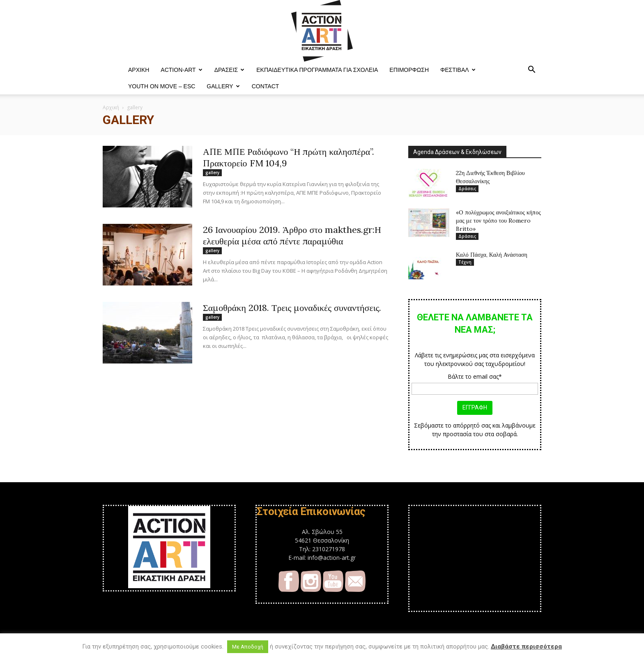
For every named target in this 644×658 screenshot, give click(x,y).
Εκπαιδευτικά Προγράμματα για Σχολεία (317, 70)
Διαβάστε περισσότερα (526, 646)
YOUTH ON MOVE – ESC (162, 86)
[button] (531, 70)
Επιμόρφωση (409, 70)
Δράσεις (230, 70)
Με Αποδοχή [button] (248, 647)
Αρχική (111, 107)
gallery (212, 173)
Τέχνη (465, 262)
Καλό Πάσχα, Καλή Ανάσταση (492, 255)
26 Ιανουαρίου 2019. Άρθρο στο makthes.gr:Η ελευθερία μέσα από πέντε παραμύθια (292, 235)
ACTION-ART (181, 70)
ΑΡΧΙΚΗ (139, 70)
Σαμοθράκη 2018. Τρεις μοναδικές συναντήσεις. (292, 308)
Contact (266, 86)
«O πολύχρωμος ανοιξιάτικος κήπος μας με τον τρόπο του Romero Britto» (498, 221)
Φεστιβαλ (458, 70)
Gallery (223, 86)
